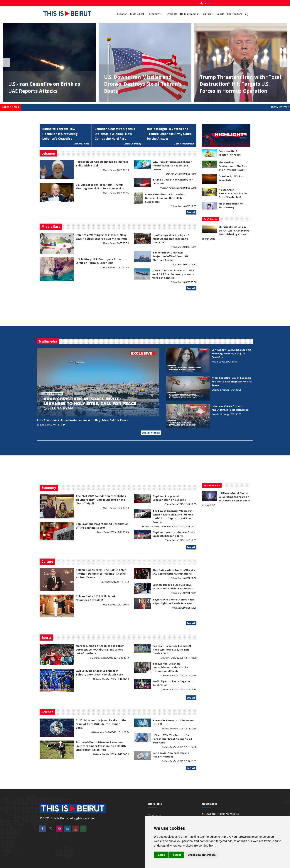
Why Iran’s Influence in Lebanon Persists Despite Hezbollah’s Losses (172, 166)
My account (206, 3)
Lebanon (122, 14)
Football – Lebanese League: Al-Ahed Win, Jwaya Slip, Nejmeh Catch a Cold (172, 650)
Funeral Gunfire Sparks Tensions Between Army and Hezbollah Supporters (165, 198)
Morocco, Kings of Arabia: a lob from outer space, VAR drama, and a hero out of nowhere (100, 650)
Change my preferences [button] (202, 855)
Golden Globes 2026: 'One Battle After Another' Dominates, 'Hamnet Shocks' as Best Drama (101, 574)
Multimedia (190, 14)
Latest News (10, 107)
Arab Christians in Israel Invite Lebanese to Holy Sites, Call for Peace (82, 420)
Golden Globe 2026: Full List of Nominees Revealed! (95, 598)
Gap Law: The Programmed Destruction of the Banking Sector (102, 526)
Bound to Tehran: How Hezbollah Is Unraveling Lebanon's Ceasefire (60, 134)
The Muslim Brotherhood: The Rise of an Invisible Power (233, 166)
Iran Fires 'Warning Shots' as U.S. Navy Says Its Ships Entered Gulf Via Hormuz (101, 237)
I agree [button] (161, 855)
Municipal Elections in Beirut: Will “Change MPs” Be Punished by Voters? (234, 231)
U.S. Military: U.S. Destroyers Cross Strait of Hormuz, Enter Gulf (98, 261)
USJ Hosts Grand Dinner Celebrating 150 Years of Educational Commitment (235, 497)
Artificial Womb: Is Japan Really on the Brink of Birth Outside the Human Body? (101, 724)
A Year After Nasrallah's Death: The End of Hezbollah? (233, 193)
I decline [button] (176, 855)
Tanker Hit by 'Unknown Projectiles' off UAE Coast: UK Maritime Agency (171, 256)
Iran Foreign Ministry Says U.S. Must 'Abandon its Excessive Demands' (172, 239)
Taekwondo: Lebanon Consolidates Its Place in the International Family (170, 667)
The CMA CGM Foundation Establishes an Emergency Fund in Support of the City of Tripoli (101, 500)
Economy (155, 14)
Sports (220, 14)
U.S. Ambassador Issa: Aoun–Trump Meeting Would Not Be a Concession (100, 187)
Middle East (138, 14)
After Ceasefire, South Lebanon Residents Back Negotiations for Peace (232, 382)
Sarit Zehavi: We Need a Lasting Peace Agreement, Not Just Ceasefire (231, 353)
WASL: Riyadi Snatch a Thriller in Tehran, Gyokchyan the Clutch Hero (99, 673)
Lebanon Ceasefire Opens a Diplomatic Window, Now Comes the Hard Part (115, 134)
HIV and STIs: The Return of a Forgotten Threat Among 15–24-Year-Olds (173, 739)
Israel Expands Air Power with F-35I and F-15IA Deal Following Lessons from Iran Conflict (173, 274)
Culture (208, 14)
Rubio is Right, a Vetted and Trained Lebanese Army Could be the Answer (169, 134)
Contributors (235, 14)
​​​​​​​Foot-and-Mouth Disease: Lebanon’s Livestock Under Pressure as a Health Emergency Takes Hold (101, 746)
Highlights (171, 14)
